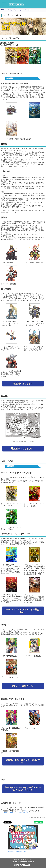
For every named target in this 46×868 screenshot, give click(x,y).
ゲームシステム (12, 10)
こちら (26, 811)
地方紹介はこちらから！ (23, 449)
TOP (2, 10)
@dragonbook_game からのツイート (17, 851)
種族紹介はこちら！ (23, 384)
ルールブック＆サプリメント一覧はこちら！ (23, 611)
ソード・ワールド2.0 (26, 10)
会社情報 (16, 859)
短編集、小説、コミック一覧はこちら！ (23, 761)
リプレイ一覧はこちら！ (23, 686)
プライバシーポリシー (26, 859)
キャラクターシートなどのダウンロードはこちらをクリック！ (23, 789)
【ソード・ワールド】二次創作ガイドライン (16, 813)
